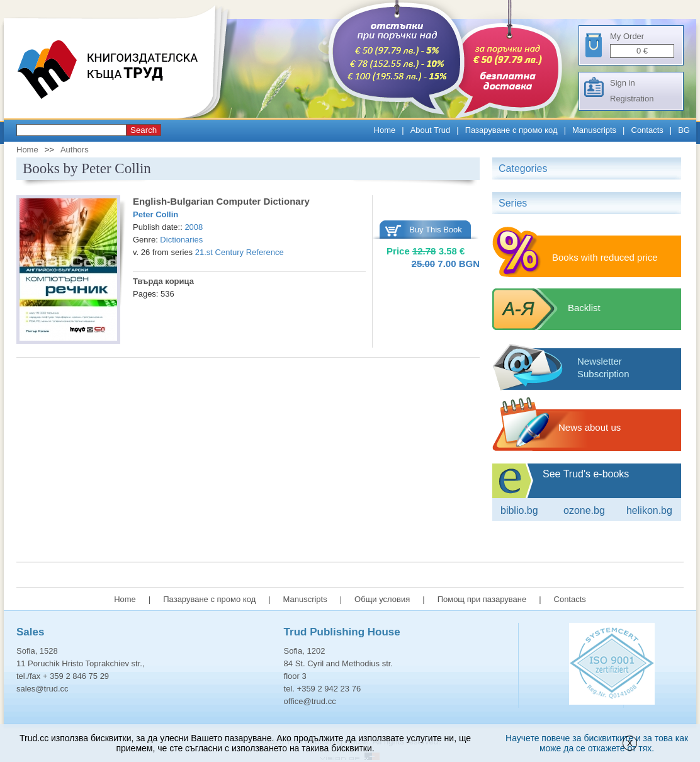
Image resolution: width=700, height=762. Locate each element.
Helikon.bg (649, 510)
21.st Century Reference (240, 252)
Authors (75, 150)
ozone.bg (584, 510)
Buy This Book (436, 230)
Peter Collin (155, 214)
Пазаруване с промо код (511, 130)
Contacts (647, 130)
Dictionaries (181, 240)
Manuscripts (594, 130)
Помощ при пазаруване (482, 599)
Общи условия (382, 599)
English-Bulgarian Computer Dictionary (221, 201)
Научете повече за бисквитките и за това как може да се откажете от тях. (597, 743)
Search (144, 130)
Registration (632, 99)
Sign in (623, 83)
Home (385, 130)
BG (684, 130)
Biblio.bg (519, 510)
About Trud (431, 130)
